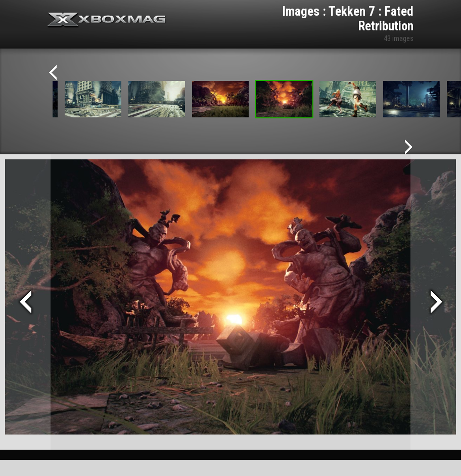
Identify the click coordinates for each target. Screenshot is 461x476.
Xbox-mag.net (107, 20)
